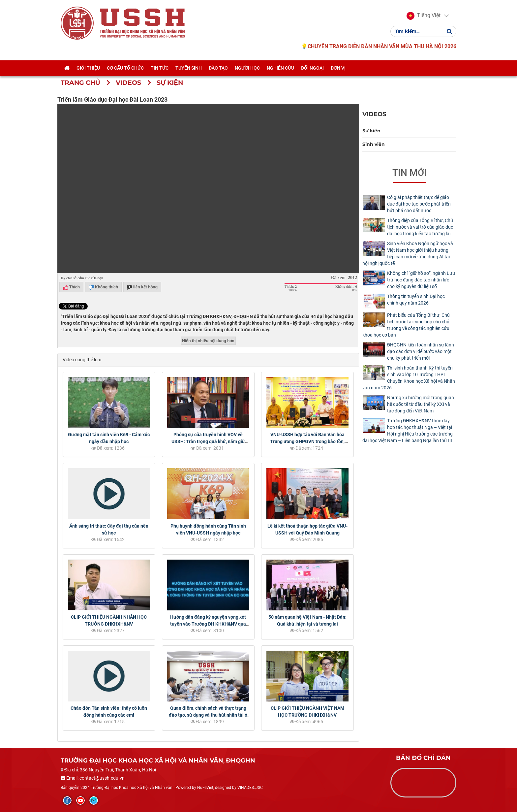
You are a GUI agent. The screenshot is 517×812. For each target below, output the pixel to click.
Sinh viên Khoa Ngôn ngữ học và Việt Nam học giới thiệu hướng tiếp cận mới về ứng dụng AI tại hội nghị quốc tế (408, 253)
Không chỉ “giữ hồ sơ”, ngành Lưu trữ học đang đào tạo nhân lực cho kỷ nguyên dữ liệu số (421, 280)
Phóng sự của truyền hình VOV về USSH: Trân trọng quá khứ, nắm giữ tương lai (208, 441)
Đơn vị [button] (338, 68)
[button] (424, 16)
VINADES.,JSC (250, 788)
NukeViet (205, 788)
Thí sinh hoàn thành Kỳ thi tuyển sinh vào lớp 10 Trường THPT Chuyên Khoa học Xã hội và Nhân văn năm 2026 (409, 378)
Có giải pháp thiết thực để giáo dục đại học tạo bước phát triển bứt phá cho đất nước (419, 204)
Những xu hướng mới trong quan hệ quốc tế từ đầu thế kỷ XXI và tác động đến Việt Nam (421, 404)
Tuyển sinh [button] (189, 68)
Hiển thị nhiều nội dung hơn (208, 341)
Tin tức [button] (160, 68)
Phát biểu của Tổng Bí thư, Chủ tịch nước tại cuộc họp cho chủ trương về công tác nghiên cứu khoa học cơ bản (406, 325)
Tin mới (410, 173)
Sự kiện (371, 131)
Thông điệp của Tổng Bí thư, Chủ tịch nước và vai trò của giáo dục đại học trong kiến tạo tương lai (420, 227)
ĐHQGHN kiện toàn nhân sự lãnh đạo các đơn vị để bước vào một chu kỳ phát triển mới (421, 351)
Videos (374, 114)
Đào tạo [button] (218, 68)
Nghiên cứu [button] (280, 68)
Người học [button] (247, 68)
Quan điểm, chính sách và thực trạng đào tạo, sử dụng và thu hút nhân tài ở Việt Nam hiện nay (208, 715)
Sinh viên (374, 144)
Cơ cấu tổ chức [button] (125, 68)
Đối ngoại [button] (312, 68)
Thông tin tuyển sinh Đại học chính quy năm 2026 (416, 300)
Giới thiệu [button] (88, 68)
